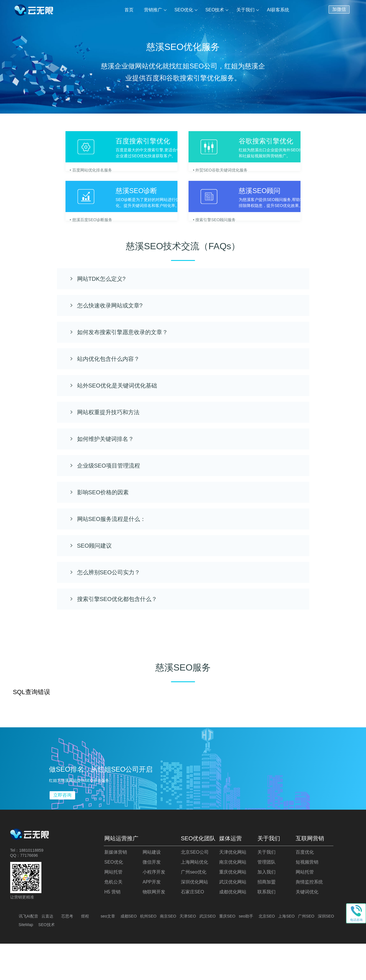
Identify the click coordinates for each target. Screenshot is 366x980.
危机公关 (113, 918)
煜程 (85, 952)
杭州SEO (148, 952)
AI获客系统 (278, 10)
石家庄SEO (192, 928)
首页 (130, 10)
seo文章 (108, 952)
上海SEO (286, 952)
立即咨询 (62, 831)
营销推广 (154, 10)
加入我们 (266, 908)
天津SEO (188, 952)
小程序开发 (154, 908)
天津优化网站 (233, 888)
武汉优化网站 (233, 918)
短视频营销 (307, 898)
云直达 (47, 952)
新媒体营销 (116, 888)
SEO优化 (184, 10)
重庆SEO (227, 952)
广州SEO (306, 952)
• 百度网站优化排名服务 (63, 175)
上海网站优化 (194, 898)
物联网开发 (154, 928)
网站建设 (152, 888)
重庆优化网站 (233, 908)
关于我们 (246, 10)
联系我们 (266, 928)
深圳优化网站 (194, 918)
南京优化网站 (233, 898)
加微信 (339, 9)
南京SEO (168, 952)
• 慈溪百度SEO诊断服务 (63, 242)
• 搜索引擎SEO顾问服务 (221, 242)
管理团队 (266, 898)
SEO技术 (215, 10)
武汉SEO (208, 952)
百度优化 (305, 888)
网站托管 (113, 908)
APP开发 (152, 918)
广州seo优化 (194, 908)
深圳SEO (326, 952)
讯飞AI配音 (28, 952)
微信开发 (152, 898)
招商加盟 (266, 918)
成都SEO (129, 952)
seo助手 (246, 952)
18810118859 (31, 887)
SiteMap (26, 961)
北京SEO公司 (195, 888)
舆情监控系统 (309, 918)
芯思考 (67, 952)
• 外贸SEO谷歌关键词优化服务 (227, 175)
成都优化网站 (233, 928)
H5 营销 (112, 928)
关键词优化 (307, 928)
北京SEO (267, 952)
